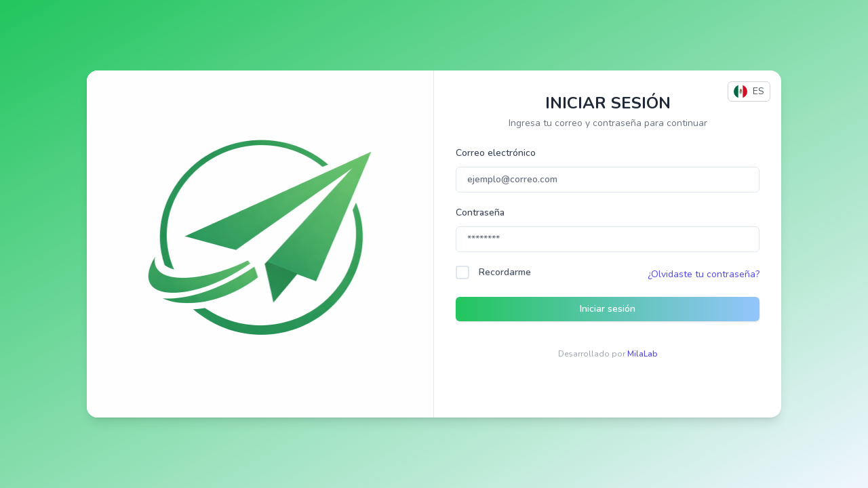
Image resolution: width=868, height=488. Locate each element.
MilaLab (642, 354)
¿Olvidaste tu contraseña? (704, 274)
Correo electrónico (496, 153)
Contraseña (480, 212)
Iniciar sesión (608, 309)
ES (749, 91)
